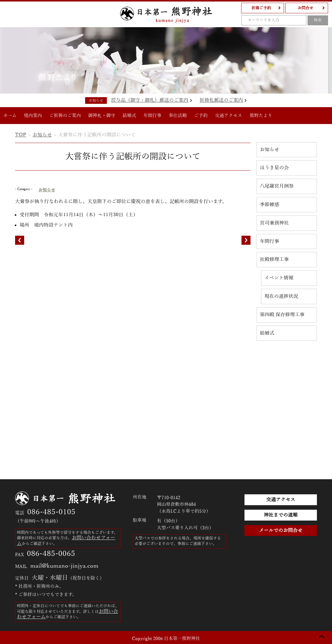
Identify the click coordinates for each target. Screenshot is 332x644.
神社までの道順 (281, 515)
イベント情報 (279, 278)
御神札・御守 (102, 116)
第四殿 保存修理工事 (282, 315)
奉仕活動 (178, 116)
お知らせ (42, 135)
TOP (21, 135)
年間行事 (152, 116)
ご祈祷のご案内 (65, 116)
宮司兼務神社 (274, 223)
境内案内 (33, 116)
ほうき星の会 (274, 168)
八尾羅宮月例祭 (277, 186)
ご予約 (201, 116)
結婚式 (129, 116)
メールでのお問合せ (281, 531)
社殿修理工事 (274, 260)
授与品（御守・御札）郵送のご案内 (152, 100)
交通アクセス (228, 116)
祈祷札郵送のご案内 (223, 100)
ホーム (10, 116)
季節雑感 (270, 205)
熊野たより (261, 116)
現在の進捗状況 (281, 296)
